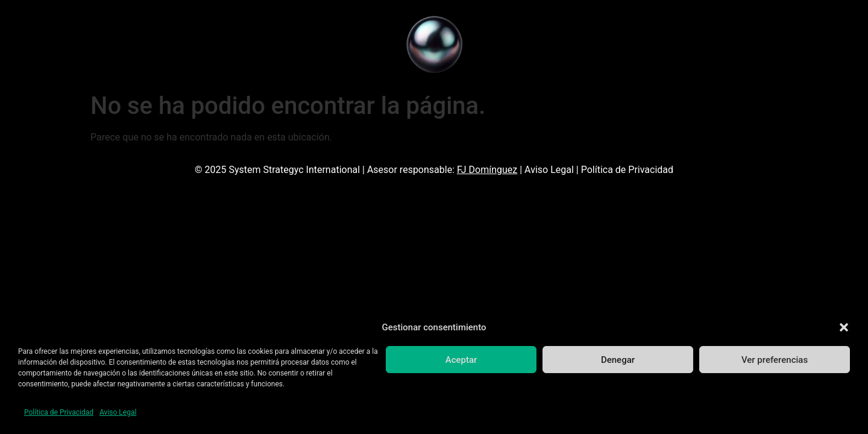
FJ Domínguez (487, 170)
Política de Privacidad (59, 412)
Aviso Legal (118, 412)
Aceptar (461, 360)
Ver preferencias (775, 360)
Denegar (618, 360)
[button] (844, 327)
